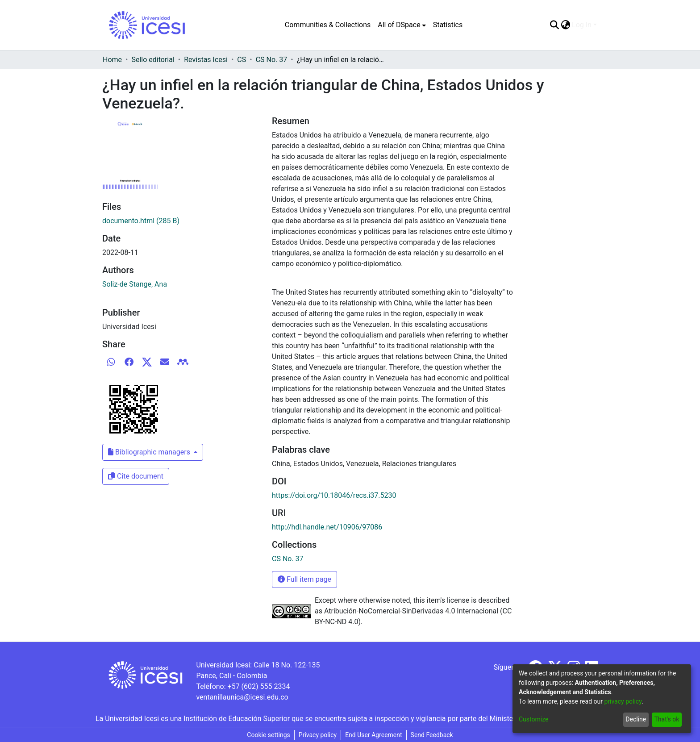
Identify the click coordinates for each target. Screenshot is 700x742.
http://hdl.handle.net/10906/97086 (327, 527)
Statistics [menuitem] (448, 25)
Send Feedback (432, 735)
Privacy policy (318, 735)
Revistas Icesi (206, 60)
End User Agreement (373, 735)
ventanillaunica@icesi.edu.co (242, 697)
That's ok (667, 719)
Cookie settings (269, 735)
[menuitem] (402, 25)
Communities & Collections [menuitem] (328, 25)
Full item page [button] (304, 579)
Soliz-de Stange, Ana (135, 284)
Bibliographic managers (150, 452)
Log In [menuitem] (582, 25)
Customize (533, 719)
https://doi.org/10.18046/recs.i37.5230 (334, 495)
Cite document (136, 476)
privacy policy (623, 701)
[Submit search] (554, 25)
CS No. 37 (272, 60)
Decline (636, 719)
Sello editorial (153, 60)
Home (112, 60)
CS (242, 60)
